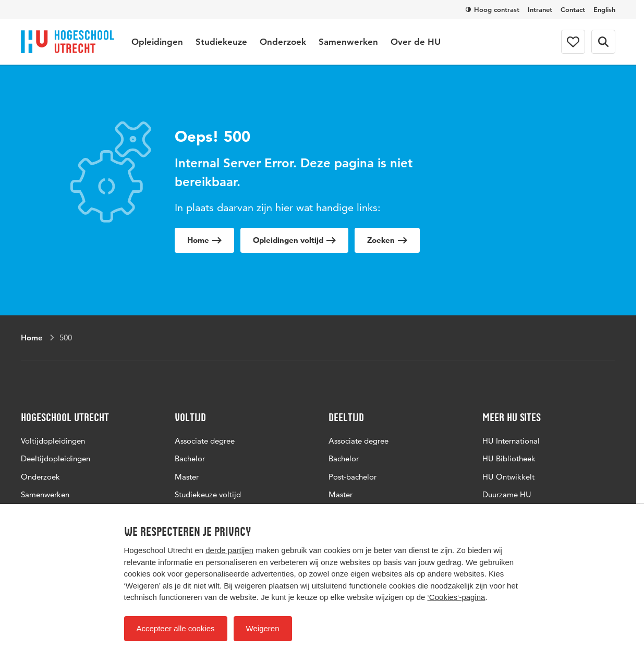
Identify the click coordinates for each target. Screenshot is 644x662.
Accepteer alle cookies (176, 628)
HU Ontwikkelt (508, 477)
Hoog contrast (493, 9)
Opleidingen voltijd (294, 240)
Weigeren (263, 628)
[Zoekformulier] (603, 42)
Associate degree (205, 441)
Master (187, 477)
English (604, 9)
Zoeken (387, 240)
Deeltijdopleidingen (56, 458)
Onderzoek (283, 42)
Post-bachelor (353, 477)
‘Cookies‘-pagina (457, 597)
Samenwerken (348, 42)
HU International (511, 441)
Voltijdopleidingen (53, 441)
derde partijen (229, 550)
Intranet (540, 9)
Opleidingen (157, 42)
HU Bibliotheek (509, 458)
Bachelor (190, 458)
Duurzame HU (507, 494)
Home (204, 240)
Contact (573, 9)
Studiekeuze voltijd (208, 494)
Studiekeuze (221, 42)
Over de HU (416, 42)
